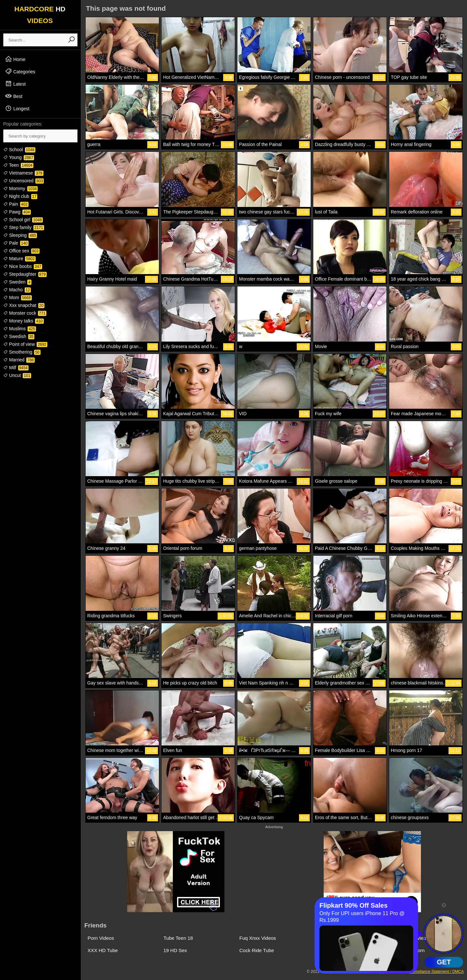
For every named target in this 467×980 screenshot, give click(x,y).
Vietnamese (23, 173)
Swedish (19, 336)
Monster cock (25, 313)
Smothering (22, 352)
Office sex (21, 251)
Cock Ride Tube (257, 950)
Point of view (25, 344)
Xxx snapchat (24, 305)
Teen (18, 165)
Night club (20, 196)
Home (15, 59)
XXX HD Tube (103, 950)
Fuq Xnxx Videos (258, 938)
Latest (15, 84)
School (19, 150)
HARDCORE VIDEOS (40, 15)
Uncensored (24, 181)
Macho (17, 290)
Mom (18, 297)
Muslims (20, 329)
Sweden (17, 282)
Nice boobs (23, 266)
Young (19, 157)
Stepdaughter (25, 274)
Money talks (24, 321)
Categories (20, 71)
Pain (16, 204)
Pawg (17, 212)
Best (14, 96)
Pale (16, 243)
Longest (17, 108)
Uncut (17, 375)
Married (19, 360)
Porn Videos (101, 938)
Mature (19, 259)
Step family (24, 227)
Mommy (20, 188)
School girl (23, 220)
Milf (16, 368)
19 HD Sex (175, 950)
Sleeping (20, 235)
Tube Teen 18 (178, 938)
